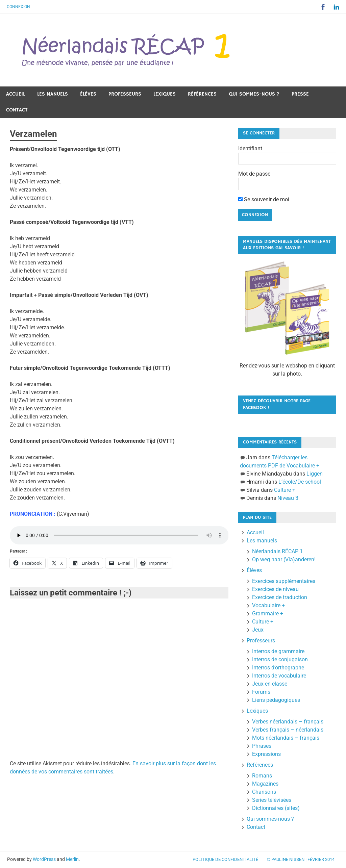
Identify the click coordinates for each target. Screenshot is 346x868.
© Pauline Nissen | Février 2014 (301, 859)
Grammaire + (268, 614)
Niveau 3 (288, 498)
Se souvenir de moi (264, 199)
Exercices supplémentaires (284, 581)
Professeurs (125, 94)
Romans (262, 776)
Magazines (265, 784)
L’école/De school (300, 482)
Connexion (18, 7)
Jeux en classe (270, 684)
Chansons (264, 792)
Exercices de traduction (280, 597)
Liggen (315, 474)
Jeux (258, 630)
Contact (17, 110)
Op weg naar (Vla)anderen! (284, 559)
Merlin (72, 859)
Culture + (285, 490)
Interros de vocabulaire (279, 676)
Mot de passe (254, 174)
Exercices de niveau (275, 589)
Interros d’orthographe (278, 668)
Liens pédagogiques (276, 700)
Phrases (262, 746)
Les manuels (53, 94)
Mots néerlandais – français (286, 738)
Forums (261, 692)
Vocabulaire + (268, 605)
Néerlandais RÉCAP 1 (277, 551)
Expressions (266, 754)
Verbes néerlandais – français (288, 722)
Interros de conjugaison (280, 659)
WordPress (44, 859)
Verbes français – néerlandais (288, 730)
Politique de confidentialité (225, 859)
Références (202, 94)
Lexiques (165, 94)
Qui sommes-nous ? (254, 94)
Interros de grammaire (278, 651)
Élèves (88, 94)
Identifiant (250, 148)
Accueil (16, 94)
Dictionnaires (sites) (276, 808)
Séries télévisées (272, 800)
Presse (300, 94)
